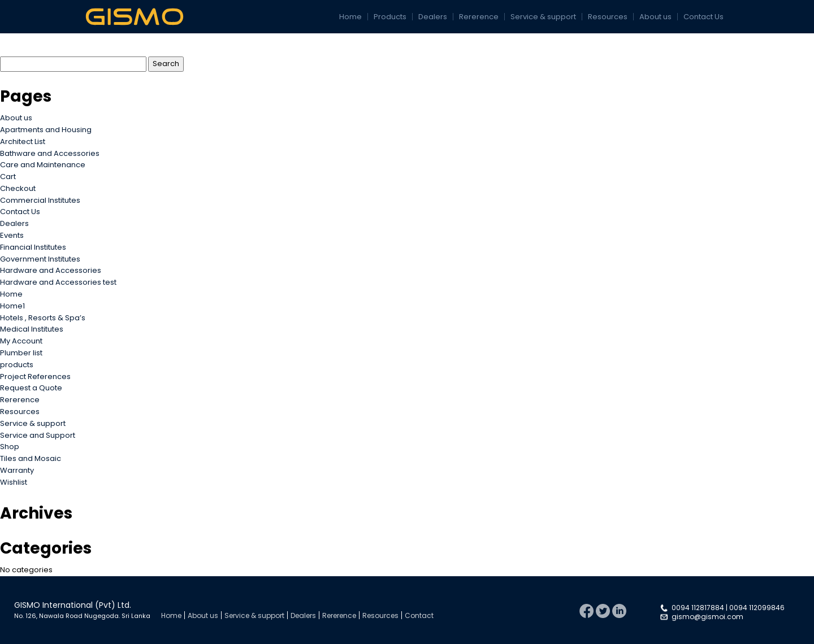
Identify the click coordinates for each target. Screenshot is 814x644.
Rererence (479, 17)
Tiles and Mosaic (31, 458)
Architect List (23, 142)
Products (390, 17)
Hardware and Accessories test (58, 282)
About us (655, 17)
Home (350, 17)
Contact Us (703, 17)
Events (12, 235)
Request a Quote (31, 388)
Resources (608, 17)
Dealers (433, 17)
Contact (419, 615)
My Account (21, 341)
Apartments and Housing (46, 130)
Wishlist (14, 482)
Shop (10, 447)
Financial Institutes (33, 247)
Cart (8, 177)
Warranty (17, 470)
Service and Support (38, 435)
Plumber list (21, 353)
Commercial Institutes (40, 200)
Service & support (543, 17)
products (17, 365)
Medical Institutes (32, 329)
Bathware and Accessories (50, 153)
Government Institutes (40, 259)
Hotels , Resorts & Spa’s (43, 318)
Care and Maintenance (43, 165)
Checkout (18, 188)
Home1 (12, 306)
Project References (35, 377)
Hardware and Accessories (51, 270)
